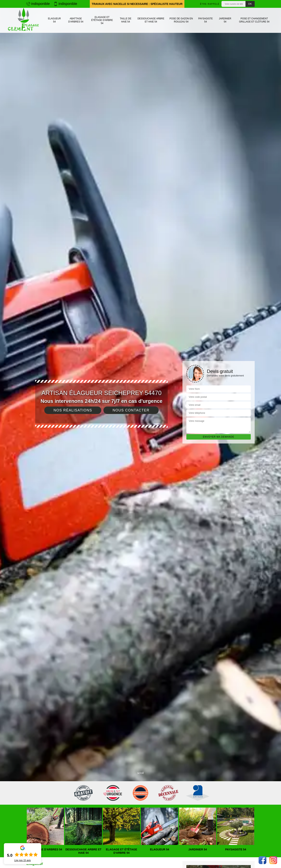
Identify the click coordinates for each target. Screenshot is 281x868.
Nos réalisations (73, 410)
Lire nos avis (22, 860)
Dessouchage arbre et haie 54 (151, 20)
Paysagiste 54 (205, 20)
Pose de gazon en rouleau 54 (181, 20)
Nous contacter (131, 410)
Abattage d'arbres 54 (76, 20)
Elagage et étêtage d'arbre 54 (102, 20)
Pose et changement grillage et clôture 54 (254, 20)
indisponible (38, 4)
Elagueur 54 (54, 20)
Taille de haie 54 (126, 20)
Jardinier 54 (225, 20)
